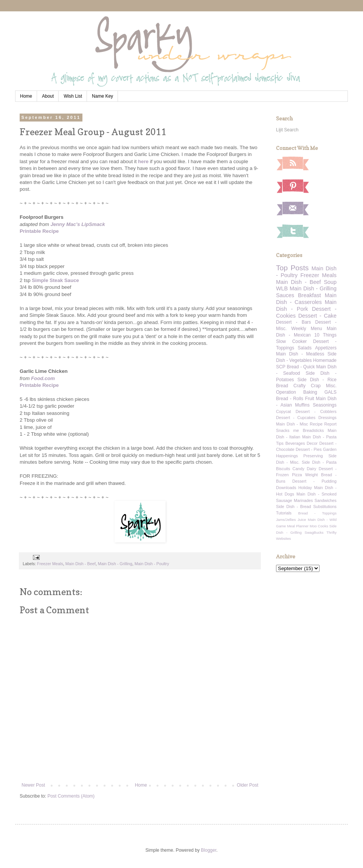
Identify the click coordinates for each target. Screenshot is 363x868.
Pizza (297, 475)
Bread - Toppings (317, 513)
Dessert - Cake (317, 316)
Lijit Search (287, 130)
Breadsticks (313, 430)
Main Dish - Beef (81, 564)
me (296, 430)
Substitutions (325, 506)
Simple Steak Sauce (55, 280)
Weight (311, 475)
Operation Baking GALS (306, 392)
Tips (280, 443)
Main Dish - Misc (292, 424)
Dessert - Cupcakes (296, 418)
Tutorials (284, 513)
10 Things (325, 335)
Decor (312, 443)
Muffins (302, 405)
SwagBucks (314, 532)
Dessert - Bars (293, 322)
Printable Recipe (39, 231)
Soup (330, 282)
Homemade (325, 360)
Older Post (247, 785)
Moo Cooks (319, 526)
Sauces (285, 295)
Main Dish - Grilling (115, 564)
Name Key (102, 96)
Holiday (305, 488)
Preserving (313, 456)
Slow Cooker (291, 341)
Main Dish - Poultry (152, 564)
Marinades (303, 500)
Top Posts (292, 268)
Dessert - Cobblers (316, 411)
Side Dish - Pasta (319, 462)
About (48, 96)
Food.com (43, 378)
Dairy (311, 469)
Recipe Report (323, 424)
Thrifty (331, 532)
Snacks (283, 430)
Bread (282, 386)
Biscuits (283, 469)
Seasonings (325, 405)
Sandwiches (326, 500)
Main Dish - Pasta (319, 437)
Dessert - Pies (309, 449)
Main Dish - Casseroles (306, 299)
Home (26, 96)
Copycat (284, 411)
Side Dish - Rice (317, 380)
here (143, 161)
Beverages (295, 443)
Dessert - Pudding (314, 481)
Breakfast (309, 295)
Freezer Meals (50, 564)
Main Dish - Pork (306, 305)
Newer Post (33, 785)
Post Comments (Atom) (71, 796)
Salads (305, 348)
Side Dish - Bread (294, 506)
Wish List (73, 96)
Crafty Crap (307, 386)
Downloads (286, 488)
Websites (283, 538)
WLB (282, 288)
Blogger (209, 850)
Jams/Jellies (286, 520)
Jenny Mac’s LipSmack (78, 224)
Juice (302, 520)
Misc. (331, 386)
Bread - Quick (301, 367)
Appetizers (326, 348)
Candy (299, 469)
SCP (281, 367)
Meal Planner (298, 526)
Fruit (310, 399)
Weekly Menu (306, 329)
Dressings (327, 418)
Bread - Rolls (290, 399)
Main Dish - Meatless (300, 354)
